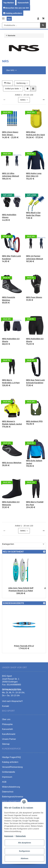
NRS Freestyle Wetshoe (9, 299)
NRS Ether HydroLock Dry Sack (36, 133)
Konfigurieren (25, 851)
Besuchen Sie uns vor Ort (17, 8)
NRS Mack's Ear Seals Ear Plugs (33, 214)
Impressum (9, 836)
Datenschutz (21, 836)
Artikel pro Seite (12, 89)
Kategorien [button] (8, 544)
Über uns (6, 719)
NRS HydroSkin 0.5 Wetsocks (11, 503)
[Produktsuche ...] (21, 25)
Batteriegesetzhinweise (13, 797)
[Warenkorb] (43, 19)
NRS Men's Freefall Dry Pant (35, 503)
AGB (4, 782)
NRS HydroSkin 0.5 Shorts (11, 340)
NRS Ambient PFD (34, 421)
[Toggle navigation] (3, 17)
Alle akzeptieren (25, 843)
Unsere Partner (9, 739)
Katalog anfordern (14, 13)
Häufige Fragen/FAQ (11, 757)
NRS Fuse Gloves (34, 297)
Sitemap (6, 744)
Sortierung (21, 83)
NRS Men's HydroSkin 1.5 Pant (11, 381)
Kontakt (6, 706)
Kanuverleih (23, 3)
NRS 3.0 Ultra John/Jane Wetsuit (10, 175)
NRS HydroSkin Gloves (9, 216)
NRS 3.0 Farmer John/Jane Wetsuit (35, 257)
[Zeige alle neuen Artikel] (44, 552)
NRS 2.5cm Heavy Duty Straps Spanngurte (10, 134)
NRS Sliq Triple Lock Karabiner (11, 257)
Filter (7, 83)
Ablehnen (25, 858)
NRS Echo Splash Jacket (34, 462)
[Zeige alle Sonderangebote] (44, 603)
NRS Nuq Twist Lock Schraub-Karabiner (35, 381)
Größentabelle (9, 772)
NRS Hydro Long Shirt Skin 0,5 (34, 175)
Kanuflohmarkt (9, 734)
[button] (38, 19)
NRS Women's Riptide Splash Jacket (12, 423)
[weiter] (44, 100)
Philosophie (7, 724)
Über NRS (10, 70)
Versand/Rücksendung (12, 767)
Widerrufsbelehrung (11, 787)
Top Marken (9, 3)
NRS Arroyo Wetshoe (12, 463)
